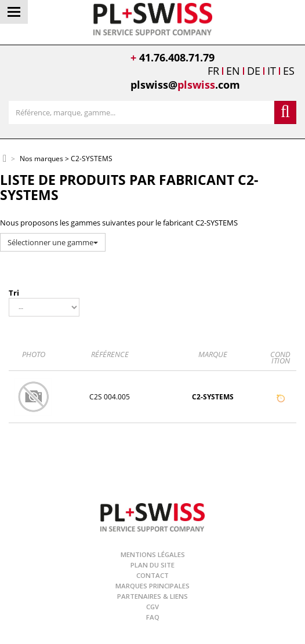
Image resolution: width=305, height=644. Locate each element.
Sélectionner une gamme (53, 242)
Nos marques (41, 159)
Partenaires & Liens (152, 596)
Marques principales (152, 586)
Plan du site (152, 565)
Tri (14, 293)
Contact (152, 575)
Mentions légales (153, 554)
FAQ (153, 617)
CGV (152, 607)
